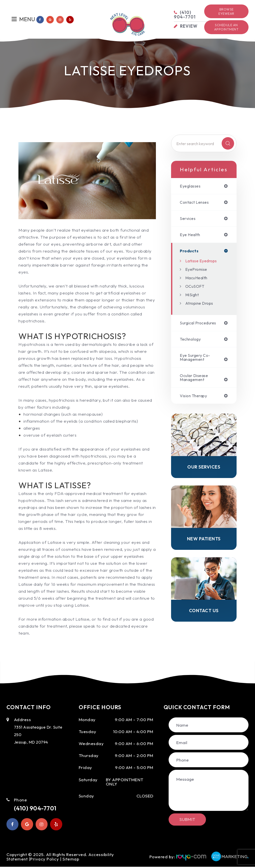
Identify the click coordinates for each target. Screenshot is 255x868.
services (189, 219)
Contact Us (204, 615)
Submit (187, 819)
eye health (191, 236)
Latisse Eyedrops (203, 262)
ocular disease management (196, 380)
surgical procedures (200, 325)
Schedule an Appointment (226, 27)
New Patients (204, 543)
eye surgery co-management (197, 360)
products (190, 252)
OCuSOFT (195, 288)
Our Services (204, 471)
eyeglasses (191, 186)
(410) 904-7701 (38, 808)
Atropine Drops (201, 305)
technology (192, 341)
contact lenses (196, 203)
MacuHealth (198, 279)
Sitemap (72, 860)
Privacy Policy (45, 860)
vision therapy (195, 399)
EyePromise (197, 271)
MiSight (193, 296)
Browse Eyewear (226, 11)
